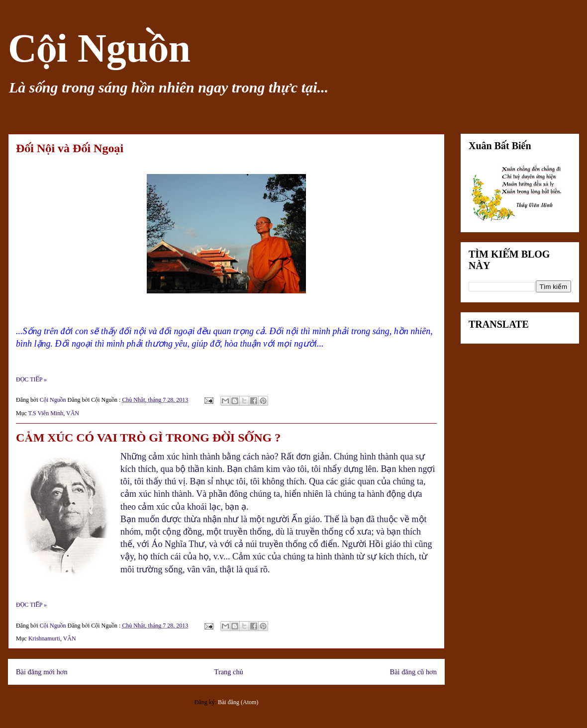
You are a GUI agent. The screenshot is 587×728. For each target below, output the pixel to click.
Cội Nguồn (99, 48)
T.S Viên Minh (46, 413)
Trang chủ (229, 672)
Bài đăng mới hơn (42, 672)
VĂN (73, 413)
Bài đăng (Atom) (238, 702)
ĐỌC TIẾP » (31, 379)
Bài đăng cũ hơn (413, 672)
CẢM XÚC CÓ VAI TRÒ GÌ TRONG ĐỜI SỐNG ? (148, 438)
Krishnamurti (44, 638)
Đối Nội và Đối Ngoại (70, 148)
